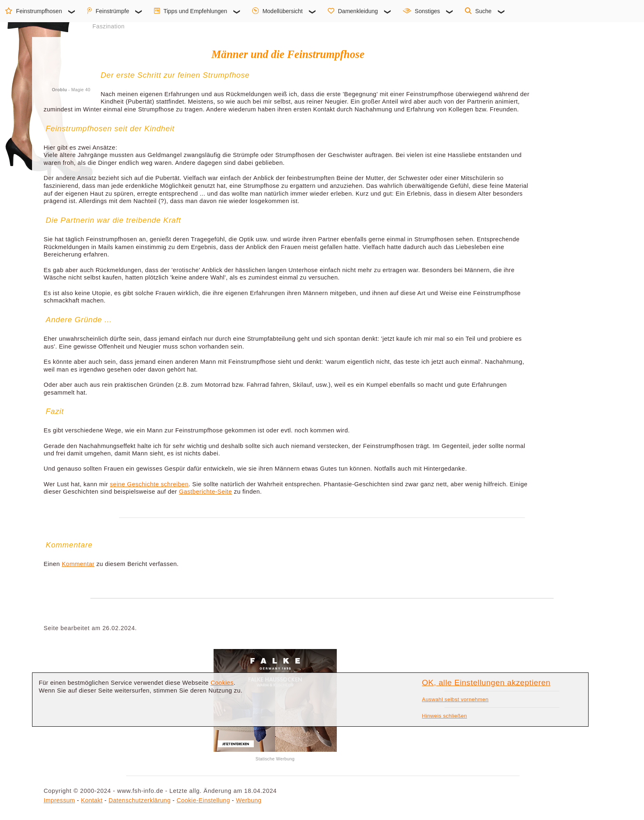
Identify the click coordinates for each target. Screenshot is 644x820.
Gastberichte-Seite (206, 492)
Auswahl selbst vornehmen (455, 699)
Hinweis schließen (444, 716)
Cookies (222, 683)
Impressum (59, 800)
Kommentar (78, 564)
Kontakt (92, 800)
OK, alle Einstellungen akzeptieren (486, 683)
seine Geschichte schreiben (149, 484)
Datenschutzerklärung (139, 800)
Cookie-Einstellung (203, 800)
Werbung (248, 800)
